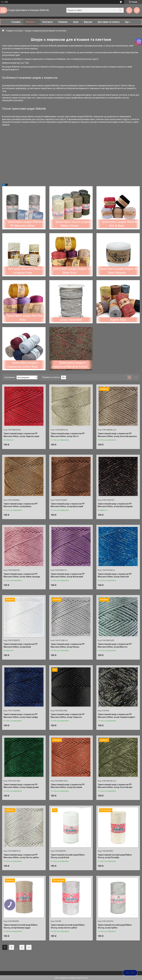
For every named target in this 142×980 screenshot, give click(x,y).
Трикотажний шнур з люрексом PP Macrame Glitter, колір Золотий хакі (115, 786)
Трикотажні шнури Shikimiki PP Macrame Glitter (25, 224)
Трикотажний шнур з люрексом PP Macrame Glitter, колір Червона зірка (21, 435)
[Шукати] (120, 10)
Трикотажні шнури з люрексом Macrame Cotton (70, 365)
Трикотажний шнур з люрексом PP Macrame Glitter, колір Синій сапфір (21, 716)
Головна (16, 22)
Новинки (63, 22)
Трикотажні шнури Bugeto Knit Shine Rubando (119, 271)
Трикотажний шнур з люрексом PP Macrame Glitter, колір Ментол (115, 645)
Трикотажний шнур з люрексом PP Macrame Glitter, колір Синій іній (115, 575)
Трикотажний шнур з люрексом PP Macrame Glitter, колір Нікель (68, 645)
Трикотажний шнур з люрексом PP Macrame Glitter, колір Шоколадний (115, 505)
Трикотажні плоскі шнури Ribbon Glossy (72, 224)
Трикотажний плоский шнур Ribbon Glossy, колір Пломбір (115, 856)
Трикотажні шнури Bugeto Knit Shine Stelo (72, 271)
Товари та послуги (15, 31)
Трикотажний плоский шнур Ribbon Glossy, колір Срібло (115, 926)
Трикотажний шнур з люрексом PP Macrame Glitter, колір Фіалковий (68, 575)
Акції (76, 22)
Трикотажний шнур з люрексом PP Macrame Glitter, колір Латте (68, 435)
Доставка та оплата (109, 22)
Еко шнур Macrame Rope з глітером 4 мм (25, 271)
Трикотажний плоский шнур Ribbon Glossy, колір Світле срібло (68, 926)
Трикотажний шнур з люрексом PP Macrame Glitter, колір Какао (21, 505)
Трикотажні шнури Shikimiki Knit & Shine (120, 224)
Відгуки (88, 22)
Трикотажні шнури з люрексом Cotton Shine (23, 365)
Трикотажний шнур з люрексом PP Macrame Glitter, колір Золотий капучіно (117, 435)
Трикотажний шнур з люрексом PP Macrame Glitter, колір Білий (21, 645)
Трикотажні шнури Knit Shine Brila (25, 318)
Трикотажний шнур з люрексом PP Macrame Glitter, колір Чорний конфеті (116, 716)
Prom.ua (84, 978)
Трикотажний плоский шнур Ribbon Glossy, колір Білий (68, 856)
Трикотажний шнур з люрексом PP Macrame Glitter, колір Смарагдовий (21, 786)
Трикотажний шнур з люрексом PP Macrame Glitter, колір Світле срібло (21, 856)
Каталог (30, 22)
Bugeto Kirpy (118, 320)
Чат (130, 973)
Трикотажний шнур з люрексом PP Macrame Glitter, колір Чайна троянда (22, 575)
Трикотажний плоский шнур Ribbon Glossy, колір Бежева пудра (21, 926)
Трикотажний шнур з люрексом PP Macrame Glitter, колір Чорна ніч (68, 716)
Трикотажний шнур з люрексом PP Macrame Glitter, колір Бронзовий (68, 505)
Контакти (48, 22)
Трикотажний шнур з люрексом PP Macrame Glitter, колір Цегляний (68, 786)
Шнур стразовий (71, 320)
